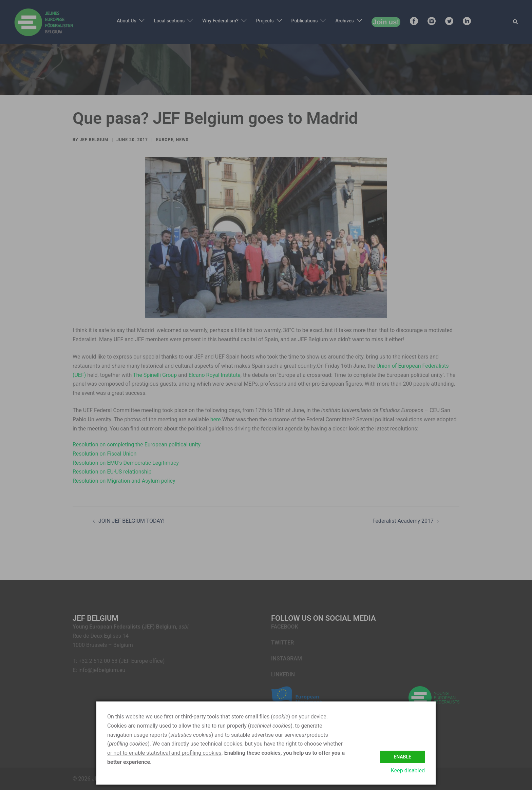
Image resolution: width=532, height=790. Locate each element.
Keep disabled (408, 770)
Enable (402, 756)
